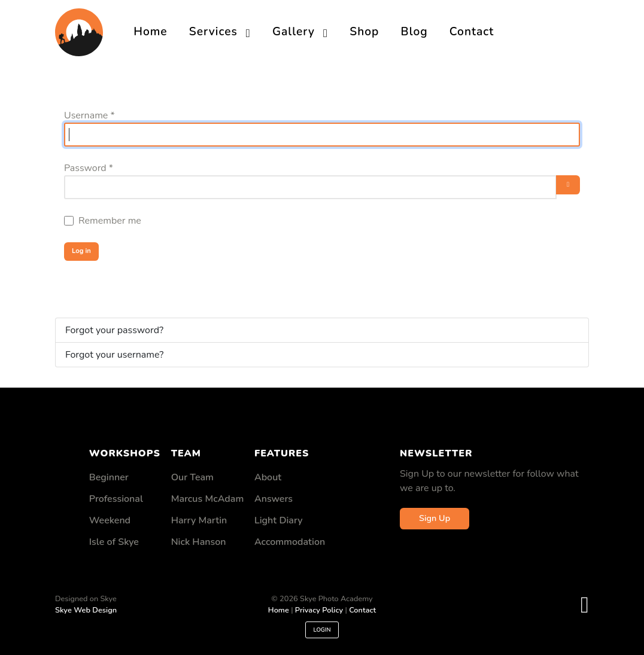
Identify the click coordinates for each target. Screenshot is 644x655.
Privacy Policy (319, 610)
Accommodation (290, 542)
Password (89, 168)
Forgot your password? (114, 330)
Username (89, 115)
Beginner (109, 477)
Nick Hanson (199, 542)
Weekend (110, 520)
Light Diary (279, 520)
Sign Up (435, 518)
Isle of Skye (114, 542)
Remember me (110, 221)
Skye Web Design (86, 610)
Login (322, 630)
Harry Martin (199, 520)
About (268, 477)
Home (279, 610)
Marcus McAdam (208, 499)
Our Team (192, 477)
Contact (362, 610)
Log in (81, 251)
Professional (116, 499)
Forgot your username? (114, 355)
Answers (274, 499)
